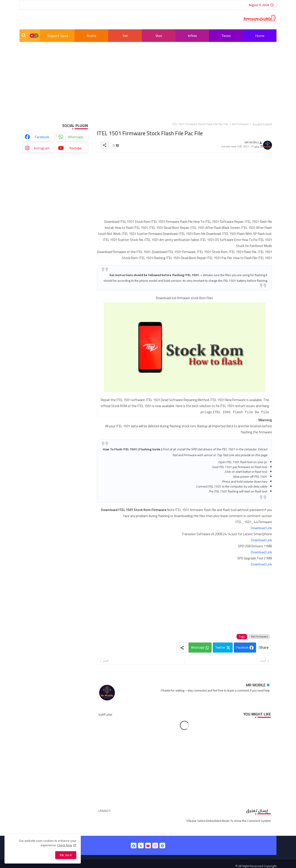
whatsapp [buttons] (76, 137)
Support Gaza (58, 36)
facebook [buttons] (42, 137)
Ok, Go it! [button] (66, 855)
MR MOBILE (256, 684)
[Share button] (182, 647)
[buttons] (134, 845)
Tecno (226, 36)
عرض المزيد (105, 714)
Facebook (242, 647)
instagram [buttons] (42, 148)
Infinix (192, 36)
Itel (125, 36)
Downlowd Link (261, 527)
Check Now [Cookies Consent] (65, 845)
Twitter (220, 647)
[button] (34, 36)
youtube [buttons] (75, 148)
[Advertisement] (148, 78)
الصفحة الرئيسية (262, 124)
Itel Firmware (240, 124)
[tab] (260, 36)
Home (260, 36)
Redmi (91, 36)
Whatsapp (198, 647)
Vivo (159, 36)
